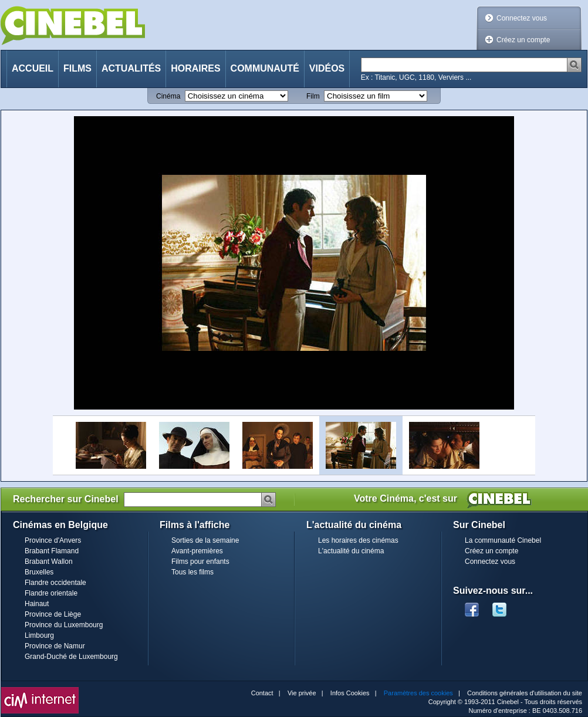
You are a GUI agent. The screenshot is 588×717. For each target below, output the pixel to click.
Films (77, 68)
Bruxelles (39, 572)
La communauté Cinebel (503, 540)
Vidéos (327, 68)
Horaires (195, 68)
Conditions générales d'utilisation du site (525, 693)
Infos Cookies (350, 693)
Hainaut (37, 604)
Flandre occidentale (55, 583)
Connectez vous (522, 18)
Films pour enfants (200, 562)
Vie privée (302, 693)
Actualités (131, 68)
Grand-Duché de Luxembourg (71, 657)
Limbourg (39, 635)
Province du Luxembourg (64, 625)
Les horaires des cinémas (358, 540)
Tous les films (192, 572)
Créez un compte (523, 40)
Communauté (265, 68)
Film (313, 96)
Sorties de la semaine (205, 540)
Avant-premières (197, 551)
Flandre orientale (51, 593)
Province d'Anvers (53, 540)
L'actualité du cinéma (351, 551)
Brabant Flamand (52, 551)
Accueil (33, 68)
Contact (262, 693)
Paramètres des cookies (418, 693)
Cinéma (168, 96)
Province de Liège (53, 614)
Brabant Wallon (49, 562)
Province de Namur (55, 646)
